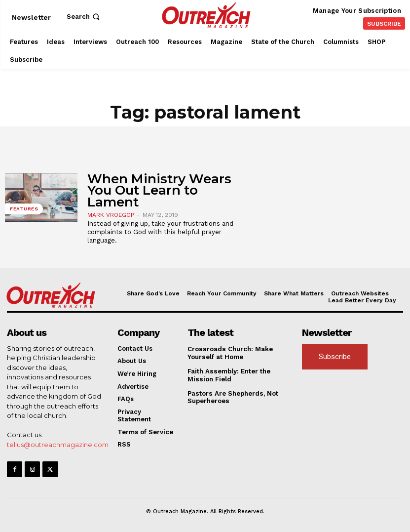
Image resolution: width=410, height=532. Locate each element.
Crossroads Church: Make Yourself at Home (229, 353)
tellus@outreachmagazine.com (58, 445)
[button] (84, 17)
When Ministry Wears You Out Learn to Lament (159, 190)
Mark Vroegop (111, 215)
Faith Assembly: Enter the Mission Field (228, 375)
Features (24, 209)
